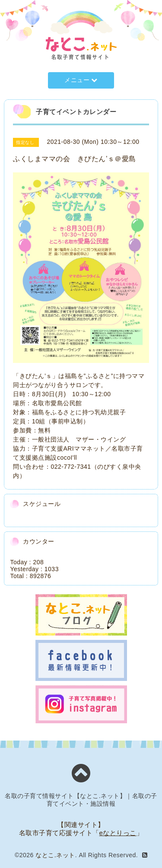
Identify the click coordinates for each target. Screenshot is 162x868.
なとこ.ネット (55, 855)
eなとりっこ (118, 833)
